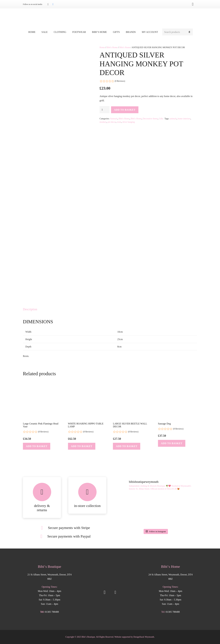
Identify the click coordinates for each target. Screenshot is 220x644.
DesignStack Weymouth (144, 637)
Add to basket (125, 110)
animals (173, 119)
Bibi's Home (112, 47)
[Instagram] (48, 4)
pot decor (112, 122)
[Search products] (178, 32)
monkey (103, 122)
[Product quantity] (105, 110)
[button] (37, 446)
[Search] (189, 32)
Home (102, 47)
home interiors (184, 119)
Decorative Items (150, 119)
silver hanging (128, 122)
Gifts (161, 119)
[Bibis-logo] (110, 18)
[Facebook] (53, 4)
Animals (114, 119)
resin (119, 122)
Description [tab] (30, 309)
